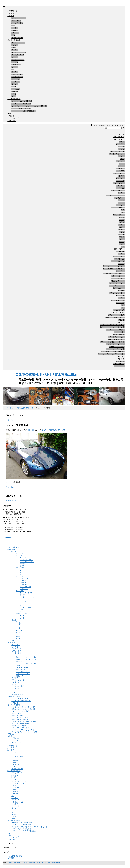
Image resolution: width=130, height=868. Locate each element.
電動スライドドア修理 (116, 339)
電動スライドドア (118, 281)
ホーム (122, 134)
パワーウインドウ (118, 276)
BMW (14, 48)
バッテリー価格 (17, 23)
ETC (13, 26)
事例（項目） (119, 249)
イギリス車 (120, 188)
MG (13, 70)
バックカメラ (16, 21)
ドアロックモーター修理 (115, 344)
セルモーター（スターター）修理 (112, 325)
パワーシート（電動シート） (113, 274)
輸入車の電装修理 (14, 40)
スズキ (122, 244)
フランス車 (120, 161)
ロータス (15, 62)
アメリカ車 (120, 144)
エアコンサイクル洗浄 (116, 315)
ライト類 (121, 291)
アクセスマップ (13, 118)
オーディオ (120, 303)
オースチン (120, 205)
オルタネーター (118, 256)
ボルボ (14, 94)
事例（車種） (119, 139)
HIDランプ (120, 295)
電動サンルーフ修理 (117, 347)
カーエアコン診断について (114, 317)
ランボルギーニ (17, 77)
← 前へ (8, 420)
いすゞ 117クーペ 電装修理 (21, 109)
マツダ (122, 237)
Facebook (7, 537)
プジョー (15, 91)
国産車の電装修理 (14, 99)
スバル (122, 242)
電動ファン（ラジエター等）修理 (112, 327)
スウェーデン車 (118, 215)
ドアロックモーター (117, 286)
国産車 (122, 222)
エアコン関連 (119, 259)
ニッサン (121, 225)
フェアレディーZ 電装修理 (21, 104)
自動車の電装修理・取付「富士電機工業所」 (109, 125)
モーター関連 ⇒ (118, 261)
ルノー (14, 87)
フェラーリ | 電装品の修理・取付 (22, 408)
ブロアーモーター (118, 278)
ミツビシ (121, 230)
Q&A (9, 113)
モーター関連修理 (118, 322)
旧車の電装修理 (118, 137)
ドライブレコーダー (19, 18)
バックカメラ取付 (118, 300)
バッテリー (11, 13)
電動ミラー (120, 271)
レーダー (15, 28)
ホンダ (122, 227)
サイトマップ (119, 366)
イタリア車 (120, 171)
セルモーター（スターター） (113, 269)
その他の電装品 (118, 310)
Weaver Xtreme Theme (53, 863)
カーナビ (15, 30)
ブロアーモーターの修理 (115, 330)
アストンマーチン (18, 60)
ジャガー (15, 57)
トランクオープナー (117, 283)
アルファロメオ (17, 74)
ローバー (15, 67)
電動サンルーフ (118, 288)
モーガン (15, 72)
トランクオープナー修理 (115, 349)
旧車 (122, 247)
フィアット (16, 82)
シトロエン (16, 89)
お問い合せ (11, 121)
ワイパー (121, 264)
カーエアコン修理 (118, 313)
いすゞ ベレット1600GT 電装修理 (24, 111)
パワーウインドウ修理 (116, 337)
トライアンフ (16, 65)
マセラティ (16, 79)
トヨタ (122, 232)
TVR (122, 210)
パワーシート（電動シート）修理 (112, 342)
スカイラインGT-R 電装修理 (22, 101)
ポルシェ (15, 45)
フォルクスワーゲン (19, 52)
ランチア (15, 84)
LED (13, 35)
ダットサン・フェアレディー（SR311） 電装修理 (29, 106)
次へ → (14, 420)
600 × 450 (31, 430)
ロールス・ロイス (18, 55)
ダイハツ (121, 234)
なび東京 (11, 858)
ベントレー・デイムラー (115, 195)
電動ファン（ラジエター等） (113, 266)
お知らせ (11, 116)
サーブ (14, 96)
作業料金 (121, 357)
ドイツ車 (121, 147)
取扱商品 (11, 16)
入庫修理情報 (12, 11)
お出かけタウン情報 (15, 856)
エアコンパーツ (17, 38)
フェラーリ (120, 181)
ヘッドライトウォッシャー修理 (113, 352)
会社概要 (121, 359)
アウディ (15, 50)
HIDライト (15, 33)
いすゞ (122, 239)
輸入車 (122, 142)
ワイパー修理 (119, 332)
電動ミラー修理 (118, 335)
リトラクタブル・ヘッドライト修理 (111, 354)
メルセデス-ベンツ (18, 43)
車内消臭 (121, 320)
